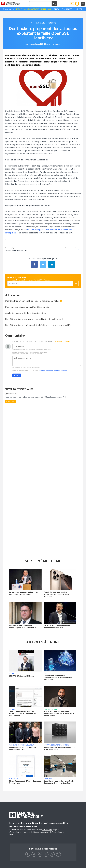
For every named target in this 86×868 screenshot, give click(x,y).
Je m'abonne (10, 402)
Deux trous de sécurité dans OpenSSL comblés (27, 307)
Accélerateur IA (32, 9)
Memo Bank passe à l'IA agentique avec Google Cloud (25, 782)
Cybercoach (47, 9)
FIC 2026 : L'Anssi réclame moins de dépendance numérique (58, 627)
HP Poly (19, 9)
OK (76, 283)
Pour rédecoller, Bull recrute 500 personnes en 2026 (22, 748)
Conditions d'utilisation (60, 371)
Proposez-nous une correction (71, 250)
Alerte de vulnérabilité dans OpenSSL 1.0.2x (26, 313)
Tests (57, 9)
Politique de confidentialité (46, 371)
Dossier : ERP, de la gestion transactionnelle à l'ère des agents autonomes (58, 678)
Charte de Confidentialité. (36, 353)
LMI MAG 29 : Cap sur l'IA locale (22, 676)
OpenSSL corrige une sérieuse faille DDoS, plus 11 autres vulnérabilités (38, 325)
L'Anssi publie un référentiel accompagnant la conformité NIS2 (23, 627)
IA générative (67, 9)
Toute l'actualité (38, 23)
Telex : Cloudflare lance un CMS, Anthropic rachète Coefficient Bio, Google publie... (23, 713)
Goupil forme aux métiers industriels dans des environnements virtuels (59, 782)
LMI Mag (79, 9)
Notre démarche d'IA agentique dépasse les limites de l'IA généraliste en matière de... (59, 713)
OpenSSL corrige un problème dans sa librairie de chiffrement (34, 319)
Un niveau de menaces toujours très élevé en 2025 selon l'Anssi (24, 593)
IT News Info (47, 830)
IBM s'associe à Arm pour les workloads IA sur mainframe (60, 748)
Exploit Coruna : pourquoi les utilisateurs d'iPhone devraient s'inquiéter (56, 594)
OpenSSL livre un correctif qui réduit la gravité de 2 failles (34, 301)
